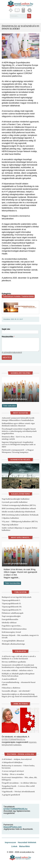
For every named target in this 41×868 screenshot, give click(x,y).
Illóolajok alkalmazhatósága (13, 644)
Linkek (14, 846)
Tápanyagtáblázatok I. (11, 600)
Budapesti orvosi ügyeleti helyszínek (17, 597)
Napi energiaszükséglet (11, 616)
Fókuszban (11, 10)
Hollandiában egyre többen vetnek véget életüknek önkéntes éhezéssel (18, 425)
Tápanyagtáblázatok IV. (12, 610)
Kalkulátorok (24, 10)
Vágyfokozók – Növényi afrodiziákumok (18, 792)
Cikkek (17, 10)
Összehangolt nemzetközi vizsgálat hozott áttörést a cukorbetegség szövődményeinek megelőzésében (19, 431)
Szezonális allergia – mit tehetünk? (16, 691)
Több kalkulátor (9, 406)
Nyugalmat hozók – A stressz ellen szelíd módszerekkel (18, 787)
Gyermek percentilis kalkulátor (15, 399)
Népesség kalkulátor (10, 525)
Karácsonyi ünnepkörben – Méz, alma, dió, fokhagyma (19, 779)
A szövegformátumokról (12, 352)
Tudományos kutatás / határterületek (18, 296)
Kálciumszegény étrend (11, 632)
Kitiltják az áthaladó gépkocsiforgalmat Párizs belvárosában (18, 675)
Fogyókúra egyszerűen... (12, 626)
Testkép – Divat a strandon (13, 774)
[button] (20, 46)
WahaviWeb (24, 846)
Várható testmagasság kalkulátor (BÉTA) (19, 505)
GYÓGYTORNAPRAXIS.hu (14, 739)
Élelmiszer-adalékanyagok (13, 613)
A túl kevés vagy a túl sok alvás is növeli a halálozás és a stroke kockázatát (19, 657)
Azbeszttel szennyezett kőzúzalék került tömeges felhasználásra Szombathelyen (18, 419)
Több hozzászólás (12, 583)
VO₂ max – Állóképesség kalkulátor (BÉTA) (20, 521)
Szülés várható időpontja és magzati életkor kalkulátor (20, 529)
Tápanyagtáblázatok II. (11, 603)
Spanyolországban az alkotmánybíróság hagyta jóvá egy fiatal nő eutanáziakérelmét (20, 695)
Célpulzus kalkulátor (10, 518)
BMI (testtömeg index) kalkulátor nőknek (19, 508)
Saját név (6, 329)
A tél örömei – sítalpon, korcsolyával (17, 759)
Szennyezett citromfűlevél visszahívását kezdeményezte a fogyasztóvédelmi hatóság (19, 666)
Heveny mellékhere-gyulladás (14, 662)
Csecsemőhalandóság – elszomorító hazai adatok (19, 683)
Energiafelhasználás (10, 619)
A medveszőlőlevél (9, 679)
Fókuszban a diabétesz (11, 688)
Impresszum (10, 842)
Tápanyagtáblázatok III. (12, 607)
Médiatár (30, 10)
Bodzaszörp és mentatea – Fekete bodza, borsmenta (18, 767)
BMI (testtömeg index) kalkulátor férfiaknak (20, 515)
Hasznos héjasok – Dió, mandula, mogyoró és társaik (20, 636)
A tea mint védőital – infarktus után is (17, 670)
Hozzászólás (7, 337)
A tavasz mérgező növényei (13, 771)
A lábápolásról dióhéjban (12, 762)
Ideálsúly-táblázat (9, 623)
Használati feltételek (27, 842)
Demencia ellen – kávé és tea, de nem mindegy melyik (17, 438)
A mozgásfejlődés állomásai (13, 641)
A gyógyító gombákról (11, 795)
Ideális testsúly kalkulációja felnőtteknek (18, 512)
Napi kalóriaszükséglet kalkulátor (16, 499)
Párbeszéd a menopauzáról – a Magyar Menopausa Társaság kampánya (18, 451)
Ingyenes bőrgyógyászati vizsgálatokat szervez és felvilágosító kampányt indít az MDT (19, 444)
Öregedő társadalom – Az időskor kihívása (19, 783)
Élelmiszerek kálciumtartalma (14, 629)
